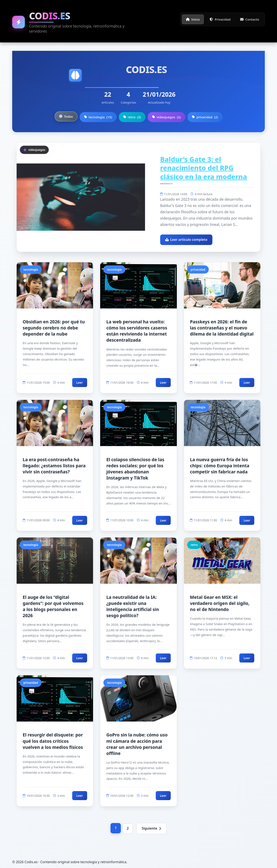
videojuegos (166, 117)
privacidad (205, 117)
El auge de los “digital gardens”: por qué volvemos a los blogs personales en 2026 (53, 606)
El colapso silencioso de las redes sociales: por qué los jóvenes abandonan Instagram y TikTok (135, 469)
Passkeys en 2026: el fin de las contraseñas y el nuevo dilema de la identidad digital (222, 328)
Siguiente (151, 828)
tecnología (98, 117)
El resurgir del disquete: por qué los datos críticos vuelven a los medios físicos (53, 741)
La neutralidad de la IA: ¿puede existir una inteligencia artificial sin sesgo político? (133, 606)
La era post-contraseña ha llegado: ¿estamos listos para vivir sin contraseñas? (54, 466)
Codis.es (50, 16)
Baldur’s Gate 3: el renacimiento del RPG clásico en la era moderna (204, 168)
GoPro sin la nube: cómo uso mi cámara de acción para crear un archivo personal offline (137, 744)
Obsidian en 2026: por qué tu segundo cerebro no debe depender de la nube (54, 328)
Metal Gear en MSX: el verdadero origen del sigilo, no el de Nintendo (220, 603)
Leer (80, 383)
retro (132, 117)
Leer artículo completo (186, 240)
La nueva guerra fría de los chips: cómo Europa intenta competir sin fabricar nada (220, 466)
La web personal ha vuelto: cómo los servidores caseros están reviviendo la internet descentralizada (137, 331)
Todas (66, 116)
